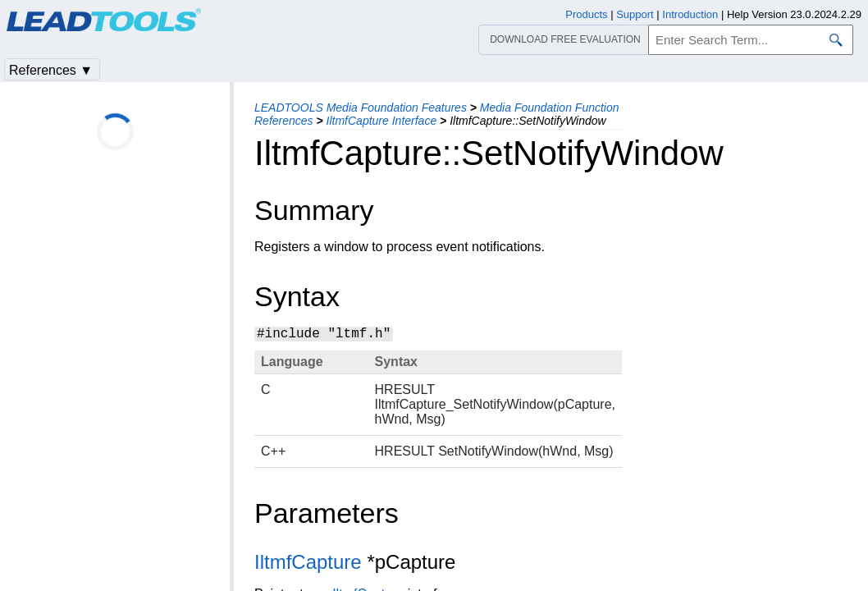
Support (635, 14)
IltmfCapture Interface (382, 121)
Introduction (690, 14)
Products (586, 14)
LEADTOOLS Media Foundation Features (361, 108)
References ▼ (51, 70)
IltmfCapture (308, 562)
